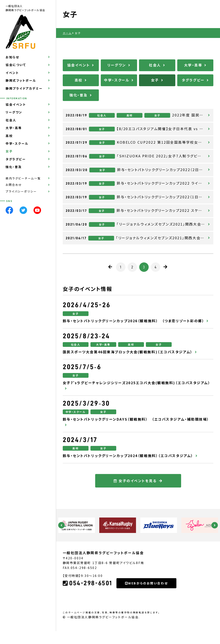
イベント (12, 73)
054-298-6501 (87, 603)
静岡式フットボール (21, 80)
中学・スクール (17, 143)
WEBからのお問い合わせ (146, 603)
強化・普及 (14, 167)
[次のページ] (166, 267)
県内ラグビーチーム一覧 (23, 178)
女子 (9, 151)
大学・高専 (14, 128)
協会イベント (16, 104)
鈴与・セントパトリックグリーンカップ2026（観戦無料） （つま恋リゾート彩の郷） (134, 321)
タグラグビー (16, 159)
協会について (16, 65)
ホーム (67, 33)
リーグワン (14, 112)
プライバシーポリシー (21, 191)
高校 (9, 136)
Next (215, 525)
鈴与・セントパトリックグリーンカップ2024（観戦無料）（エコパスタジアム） (128, 456)
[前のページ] (111, 267)
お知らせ (12, 57)
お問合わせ (14, 185)
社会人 (11, 120)
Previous (61, 525)
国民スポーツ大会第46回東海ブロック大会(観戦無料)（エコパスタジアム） (128, 352)
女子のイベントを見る (135, 500)
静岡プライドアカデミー (24, 88)
